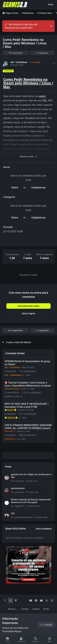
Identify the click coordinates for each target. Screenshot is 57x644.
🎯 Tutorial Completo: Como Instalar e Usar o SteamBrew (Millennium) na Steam (28, 384)
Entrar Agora (28, 313)
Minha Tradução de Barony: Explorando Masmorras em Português (31, 501)
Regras (18, 631)
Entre (15, 187)
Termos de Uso (10, 628)
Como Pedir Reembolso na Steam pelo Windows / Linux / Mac (28, 83)
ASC (13, 513)
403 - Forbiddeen (19, 62)
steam (42, 96)
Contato (25, 609)
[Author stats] (54, 64)
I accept (46, 625)
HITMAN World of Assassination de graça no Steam (27, 363)
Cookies (36, 609)
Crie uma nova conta (28, 306)
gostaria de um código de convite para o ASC (31, 476)
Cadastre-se (38, 187)
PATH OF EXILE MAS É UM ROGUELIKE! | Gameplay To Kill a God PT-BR (27, 405)
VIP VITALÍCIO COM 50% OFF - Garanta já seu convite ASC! (22, 26)
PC (45, 100)
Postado (31, 481)
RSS (46, 609)
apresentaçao (18, 488)
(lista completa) (44, 529)
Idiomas (13, 609)
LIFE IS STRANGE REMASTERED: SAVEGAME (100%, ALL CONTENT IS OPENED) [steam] (28, 427)
